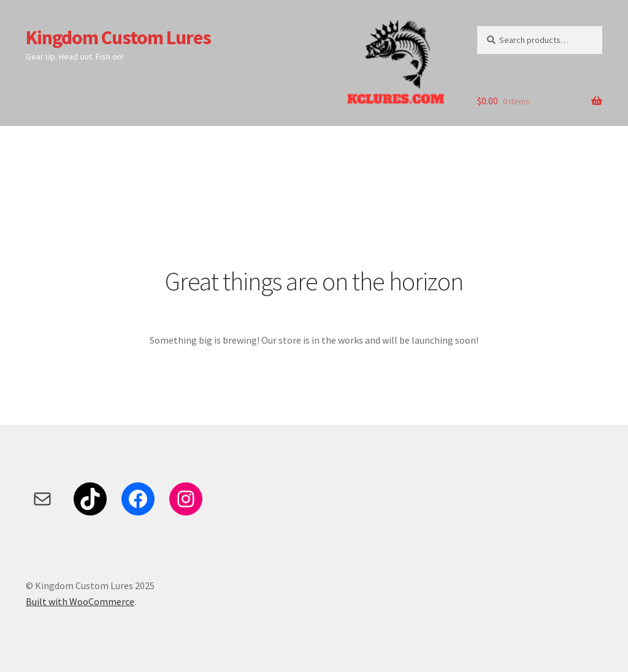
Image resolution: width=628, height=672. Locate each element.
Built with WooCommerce (80, 601)
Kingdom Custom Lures (118, 37)
